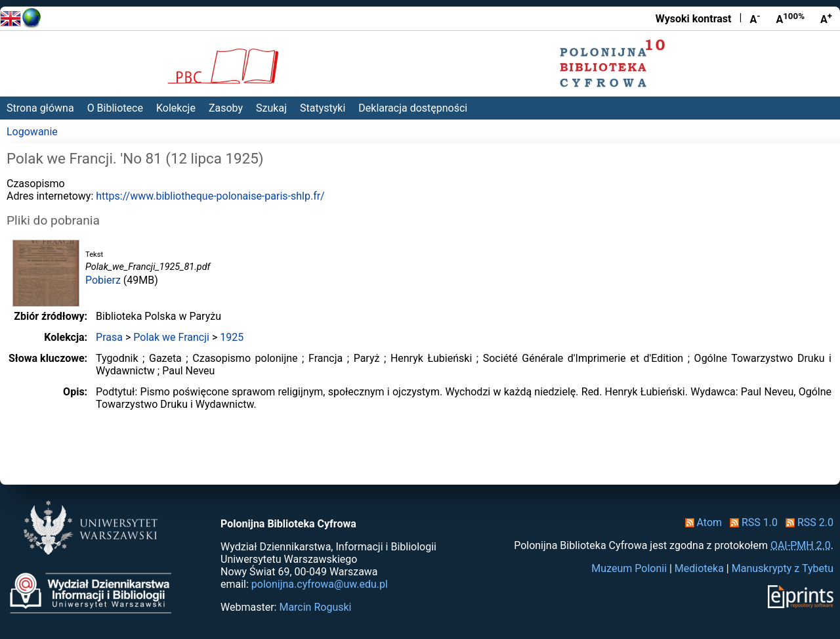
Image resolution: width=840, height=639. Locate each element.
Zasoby (226, 108)
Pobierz (103, 280)
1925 (232, 337)
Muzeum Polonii (629, 568)
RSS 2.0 (807, 522)
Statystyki (323, 108)
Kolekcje (176, 108)
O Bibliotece (115, 108)
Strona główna (40, 108)
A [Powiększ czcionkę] (826, 18)
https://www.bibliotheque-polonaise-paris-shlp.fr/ (210, 196)
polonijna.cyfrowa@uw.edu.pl (320, 584)
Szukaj (271, 108)
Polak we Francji (171, 337)
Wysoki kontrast (694, 19)
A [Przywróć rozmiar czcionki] (790, 18)
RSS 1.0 (751, 522)
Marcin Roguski (315, 607)
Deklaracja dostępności (413, 108)
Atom (701, 522)
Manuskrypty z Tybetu (783, 568)
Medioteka (699, 568)
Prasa (109, 337)
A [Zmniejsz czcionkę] (755, 18)
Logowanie (32, 132)
